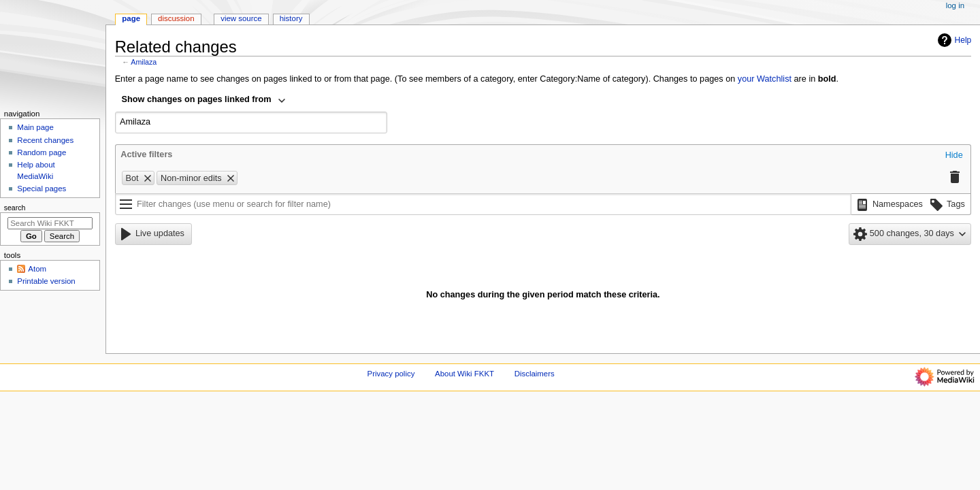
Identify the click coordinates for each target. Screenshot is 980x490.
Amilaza (144, 62)
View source (241, 18)
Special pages (42, 189)
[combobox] (204, 101)
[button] (954, 156)
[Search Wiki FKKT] (50, 223)
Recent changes (45, 140)
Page (131, 18)
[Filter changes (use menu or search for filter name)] (483, 204)
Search (15, 208)
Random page (42, 152)
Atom (37, 269)
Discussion (176, 18)
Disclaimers (535, 374)
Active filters (146, 154)
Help (953, 40)
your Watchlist (765, 79)
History (291, 18)
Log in (955, 5)
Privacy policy (391, 374)
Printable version (46, 281)
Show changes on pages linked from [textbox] (197, 99)
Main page (35, 127)
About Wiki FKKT (464, 374)
